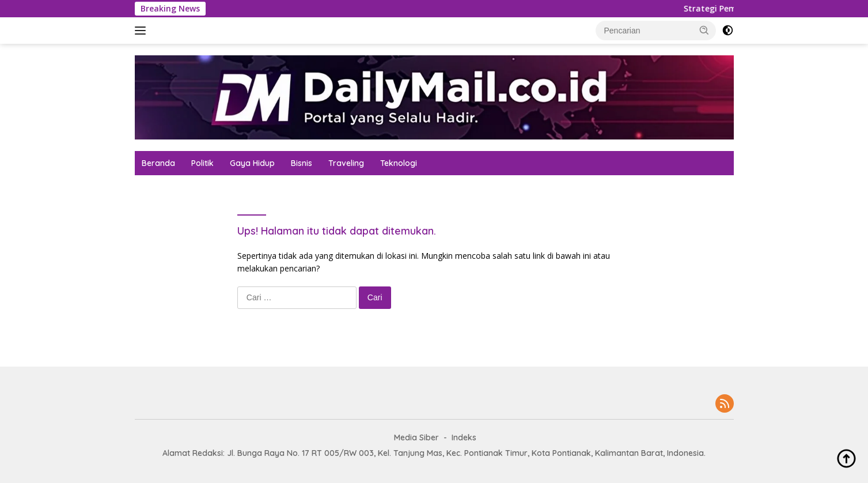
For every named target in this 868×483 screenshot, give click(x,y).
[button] (704, 30)
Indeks (464, 437)
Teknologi (399, 163)
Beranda (158, 163)
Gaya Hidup (252, 163)
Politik (202, 163)
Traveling (346, 163)
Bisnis (302, 163)
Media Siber (416, 437)
